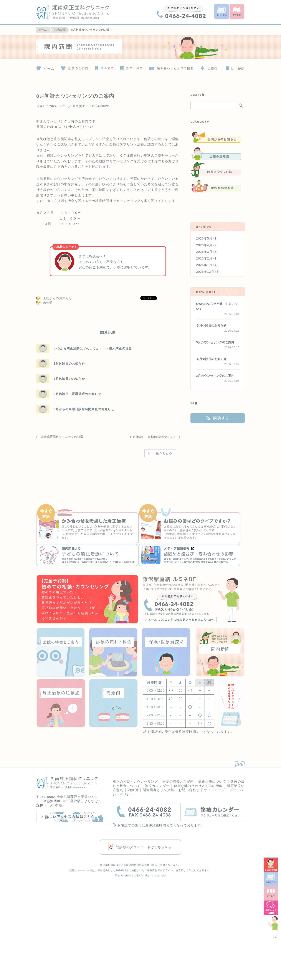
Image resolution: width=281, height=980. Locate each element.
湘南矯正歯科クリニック (81, 12)
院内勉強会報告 (216, 187)
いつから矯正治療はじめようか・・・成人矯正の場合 (93, 348)
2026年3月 (204, 252)
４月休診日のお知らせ (211, 359)
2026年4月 (204, 245)
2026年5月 (204, 238)
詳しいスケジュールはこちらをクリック (230, 704)
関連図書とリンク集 (158, 790)
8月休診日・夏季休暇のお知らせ (77, 394)
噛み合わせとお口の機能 (171, 67)
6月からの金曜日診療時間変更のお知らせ (84, 409)
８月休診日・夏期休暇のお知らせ (152, 437)
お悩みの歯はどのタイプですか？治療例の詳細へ (189, 524)
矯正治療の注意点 (61, 703)
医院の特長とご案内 (178, 781)
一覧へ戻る (162, 459)
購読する (218, 418)
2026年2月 (204, 258)
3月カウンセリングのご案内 (215, 376)
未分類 (48, 302)
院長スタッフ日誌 (216, 170)
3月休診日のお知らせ (69, 364)
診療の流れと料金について (131, 67)
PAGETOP (239, 763)
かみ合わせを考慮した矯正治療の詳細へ (87, 524)
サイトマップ (214, 790)
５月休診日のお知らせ (211, 326)
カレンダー (222, 12)
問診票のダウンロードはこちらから (144, 847)
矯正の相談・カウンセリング (135, 781)
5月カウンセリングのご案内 (215, 342)
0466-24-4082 (181, 11)
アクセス (237, 12)
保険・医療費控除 (166, 652)
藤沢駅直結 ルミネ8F (193, 600)
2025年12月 (205, 272)
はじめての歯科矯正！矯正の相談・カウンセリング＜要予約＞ (88, 600)
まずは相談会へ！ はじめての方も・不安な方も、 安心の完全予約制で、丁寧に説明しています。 (115, 262)
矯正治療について (103, 67)
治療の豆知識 (216, 154)
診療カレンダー (157, 786)
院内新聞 (234, 67)
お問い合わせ (189, 790)
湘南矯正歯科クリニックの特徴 (62, 437)
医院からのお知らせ (57, 298)
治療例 (208, 67)
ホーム (45, 67)
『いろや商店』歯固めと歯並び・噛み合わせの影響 (189, 555)
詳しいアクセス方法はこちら (70, 817)
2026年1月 (204, 265)
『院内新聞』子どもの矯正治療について (87, 555)
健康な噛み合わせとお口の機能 (198, 786)
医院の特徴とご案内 (74, 67)
